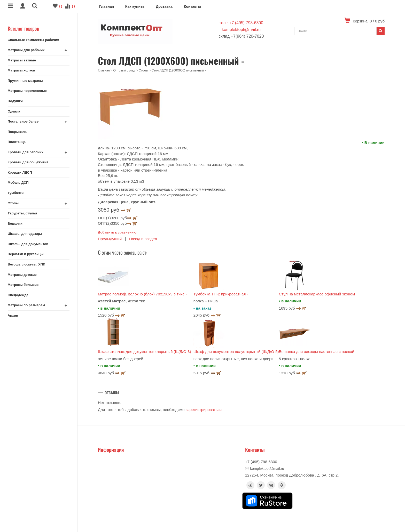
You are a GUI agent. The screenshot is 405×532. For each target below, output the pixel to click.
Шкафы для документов (28, 244)
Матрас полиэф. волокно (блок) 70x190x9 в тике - (142, 294)
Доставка (164, 6)
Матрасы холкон (22, 70)
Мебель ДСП (18, 183)
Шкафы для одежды (25, 234)
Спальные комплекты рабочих (33, 40)
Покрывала (17, 132)
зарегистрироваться (204, 410)
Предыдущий (110, 239)
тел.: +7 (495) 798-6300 (241, 23)
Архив (13, 315)
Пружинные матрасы (25, 81)
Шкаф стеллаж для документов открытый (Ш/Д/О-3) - (146, 352)
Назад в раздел (143, 239)
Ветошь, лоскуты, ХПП (27, 264)
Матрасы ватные (22, 60)
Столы (13, 203)
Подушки (15, 101)
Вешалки (15, 224)
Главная (107, 6)
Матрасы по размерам (26, 305)
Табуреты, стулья (22, 213)
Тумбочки (16, 193)
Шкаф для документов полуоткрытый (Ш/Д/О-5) (236, 352)
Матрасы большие (23, 285)
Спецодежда (18, 295)
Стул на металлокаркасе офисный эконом (317, 294)
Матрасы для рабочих (26, 50)
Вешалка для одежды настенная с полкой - (318, 352)
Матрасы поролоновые (27, 91)
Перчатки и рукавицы (26, 254)
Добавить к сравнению (117, 232)
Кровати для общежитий (28, 162)
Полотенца (17, 142)
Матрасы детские (22, 275)
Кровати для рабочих (26, 152)
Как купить (135, 6)
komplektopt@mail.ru (241, 30)
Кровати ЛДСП (20, 172)
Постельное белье (23, 121)
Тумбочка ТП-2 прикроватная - (221, 294)
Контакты (192, 6)
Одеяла (14, 111)
